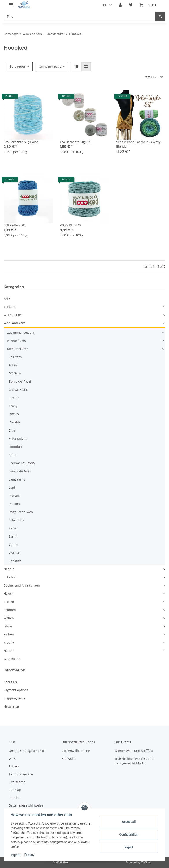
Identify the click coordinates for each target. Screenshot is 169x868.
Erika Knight (18, 439)
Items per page (50, 66)
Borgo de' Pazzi (20, 381)
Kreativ (9, 642)
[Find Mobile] (80, 16)
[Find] (160, 16)
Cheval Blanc (18, 390)
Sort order (17, 66)
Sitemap (15, 790)
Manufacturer (17, 349)
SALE (7, 299)
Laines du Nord (20, 471)
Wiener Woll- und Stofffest (134, 751)
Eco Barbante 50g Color (21, 142)
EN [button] (105, 5)
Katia (13, 455)
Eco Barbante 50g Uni (76, 142)
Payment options (16, 690)
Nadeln (9, 569)
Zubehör (10, 577)
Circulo (14, 398)
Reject (129, 847)
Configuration (128, 834)
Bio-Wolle (69, 759)
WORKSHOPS (13, 315)
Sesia (13, 528)
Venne (13, 545)
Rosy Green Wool (21, 512)
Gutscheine (12, 659)
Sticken (9, 602)
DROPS (14, 414)
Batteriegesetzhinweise (26, 805)
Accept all (129, 822)
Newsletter (12, 706)
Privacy (30, 855)
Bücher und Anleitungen (22, 585)
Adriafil (14, 365)
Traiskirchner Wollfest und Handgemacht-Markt (134, 761)
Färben (9, 634)
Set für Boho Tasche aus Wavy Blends (138, 144)
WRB (12, 759)
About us (10, 682)
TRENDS (9, 307)
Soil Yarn (15, 357)
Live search (17, 782)
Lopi (12, 487)
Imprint (16, 855)
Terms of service (21, 774)
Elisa (12, 430)
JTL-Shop (146, 862)
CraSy (13, 406)
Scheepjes (16, 520)
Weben (9, 618)
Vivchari (15, 553)
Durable (15, 422)
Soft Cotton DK (14, 225)
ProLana (15, 496)
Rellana (14, 504)
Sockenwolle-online (76, 751)
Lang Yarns (17, 479)
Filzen (8, 626)
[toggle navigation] (11, 3)
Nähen (8, 651)
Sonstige (15, 561)
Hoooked (16, 447)
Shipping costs (14, 698)
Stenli (13, 536)
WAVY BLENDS (70, 225)
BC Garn (15, 373)
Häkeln (9, 593)
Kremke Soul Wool (22, 463)
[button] (120, 5)
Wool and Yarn (15, 323)
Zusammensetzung (21, 332)
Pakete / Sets (16, 341)
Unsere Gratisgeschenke (27, 751)
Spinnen (10, 610)
